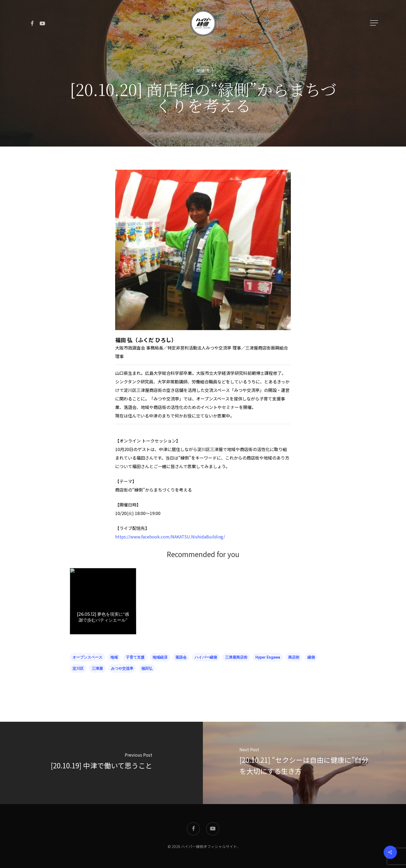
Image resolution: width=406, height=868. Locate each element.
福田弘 (147, 668)
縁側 (311, 657)
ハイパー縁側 (206, 657)
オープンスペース (87, 657)
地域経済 (160, 657)
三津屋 (97, 668)
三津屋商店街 (236, 657)
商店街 (294, 657)
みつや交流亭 (122, 668)
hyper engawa (268, 657)
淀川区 (78, 668)
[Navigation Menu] (375, 23)
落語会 (181, 657)
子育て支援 (135, 657)
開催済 (203, 71)
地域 (114, 657)
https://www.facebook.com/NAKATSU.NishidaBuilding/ (170, 537)
